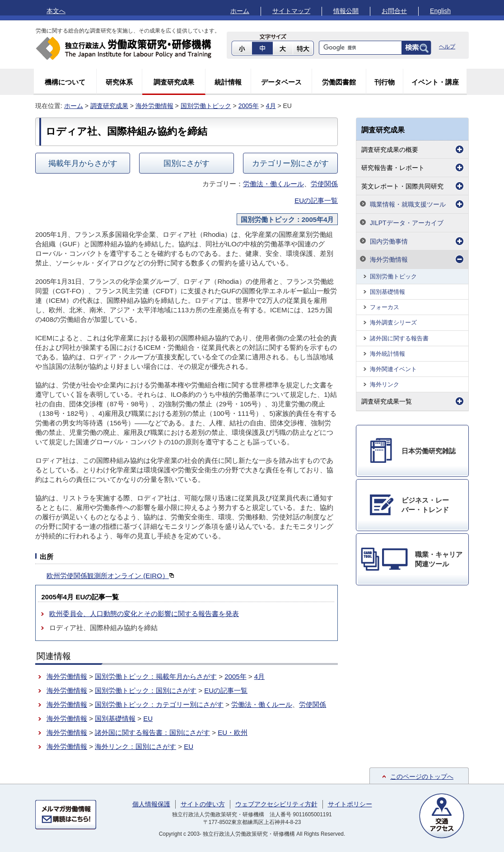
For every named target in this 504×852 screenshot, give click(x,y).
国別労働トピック (206, 106)
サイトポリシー (350, 804)
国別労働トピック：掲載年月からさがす (156, 676)
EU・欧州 (233, 732)
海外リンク (385, 384)
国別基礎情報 (115, 718)
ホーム (240, 11)
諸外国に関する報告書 (399, 338)
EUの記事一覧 (316, 200)
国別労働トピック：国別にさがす (146, 690)
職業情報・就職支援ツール (408, 204)
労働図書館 (339, 82)
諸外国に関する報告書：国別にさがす (152, 732)
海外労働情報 (154, 106)
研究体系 (119, 82)
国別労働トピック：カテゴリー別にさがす (159, 704)
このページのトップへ (422, 777)
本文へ (56, 11)
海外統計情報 (387, 354)
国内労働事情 (389, 241)
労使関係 (324, 184)
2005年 (249, 106)
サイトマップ (291, 11)
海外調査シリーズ (393, 322)
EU (148, 718)
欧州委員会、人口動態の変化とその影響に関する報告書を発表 (144, 614)
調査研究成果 (174, 82)
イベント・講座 (435, 82)
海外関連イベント (393, 369)
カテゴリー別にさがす (290, 163)
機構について (65, 82)
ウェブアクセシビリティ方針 (276, 804)
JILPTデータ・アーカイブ (407, 223)
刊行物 (385, 82)
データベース (281, 82)
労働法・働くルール (273, 184)
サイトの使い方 (203, 804)
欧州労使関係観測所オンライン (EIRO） (110, 576)
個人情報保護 (151, 804)
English (440, 11)
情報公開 (346, 11)
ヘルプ (447, 47)
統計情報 (228, 82)
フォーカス (385, 307)
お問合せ (394, 11)
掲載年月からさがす (83, 163)
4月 (271, 106)
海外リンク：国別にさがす (135, 746)
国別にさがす (187, 163)
